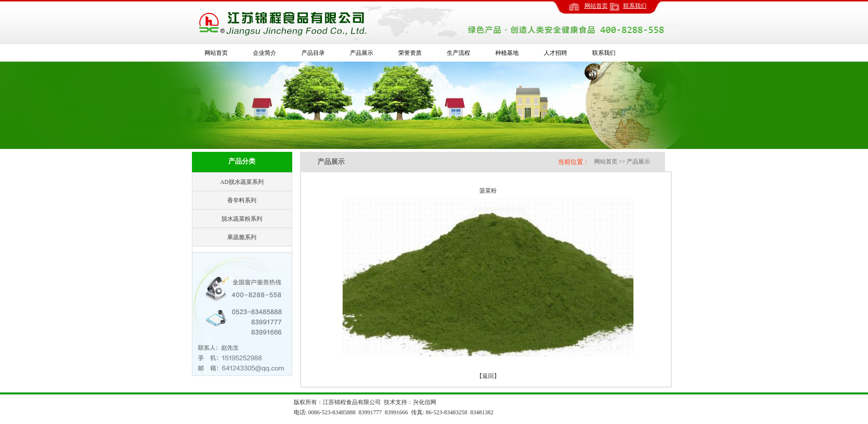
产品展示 (362, 53)
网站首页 (596, 6)
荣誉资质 (410, 53)
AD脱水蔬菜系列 (242, 182)
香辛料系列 (242, 200)
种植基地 (507, 53)
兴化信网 (425, 402)
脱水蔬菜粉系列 (242, 219)
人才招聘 (555, 53)
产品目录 (313, 53)
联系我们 (635, 6)
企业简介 (265, 53)
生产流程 (458, 53)
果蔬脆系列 (242, 237)
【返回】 (488, 376)
